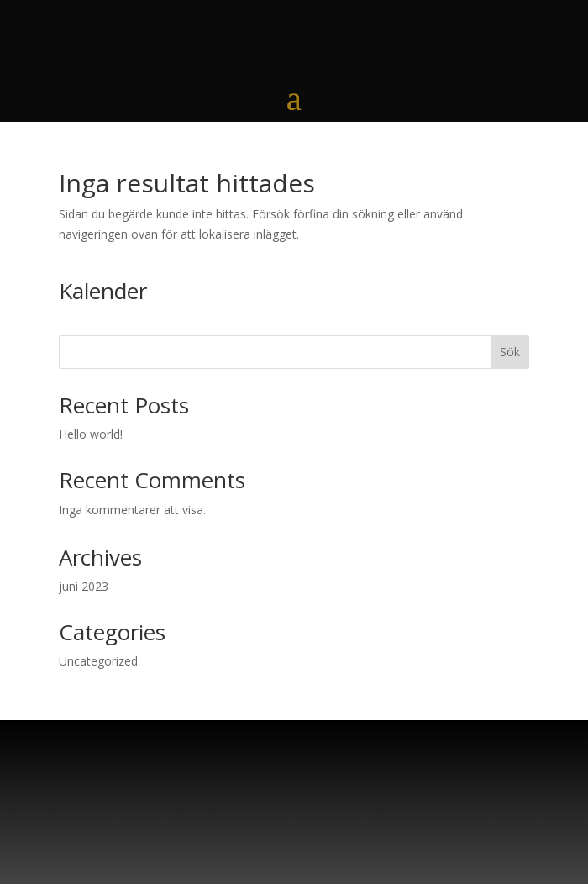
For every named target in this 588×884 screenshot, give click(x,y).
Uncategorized (98, 661)
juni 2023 (84, 586)
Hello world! (91, 434)
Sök (510, 352)
